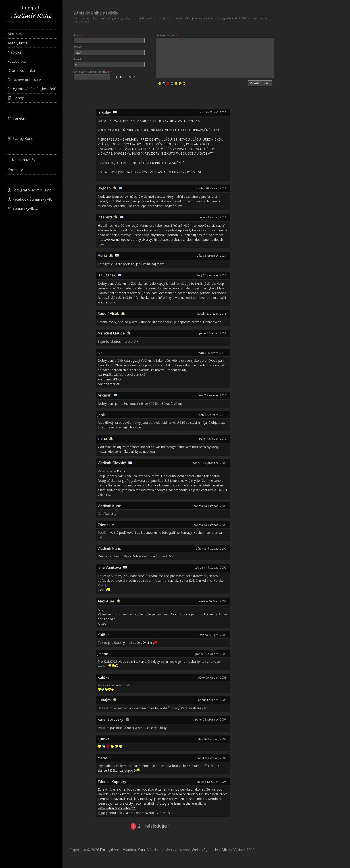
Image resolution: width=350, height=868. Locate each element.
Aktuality (15, 34)
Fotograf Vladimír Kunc (32, 190)
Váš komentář (165, 35)
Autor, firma (18, 43)
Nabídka (15, 52)
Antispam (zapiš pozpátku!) (92, 72)
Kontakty (15, 170)
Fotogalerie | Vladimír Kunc (123, 850)
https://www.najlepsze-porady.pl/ (121, 240)
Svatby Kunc (23, 139)
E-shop (18, 98)
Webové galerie (205, 850)
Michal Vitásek (234, 850)
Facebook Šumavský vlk (32, 199)
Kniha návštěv (24, 160)
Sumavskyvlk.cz (25, 208)
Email (77, 59)
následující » (158, 826)
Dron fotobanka (21, 71)
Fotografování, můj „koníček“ (32, 89)
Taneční (19, 118)
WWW (78, 47)
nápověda (83, 22)
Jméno (78, 35)
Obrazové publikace (24, 80)
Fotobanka (17, 61)
